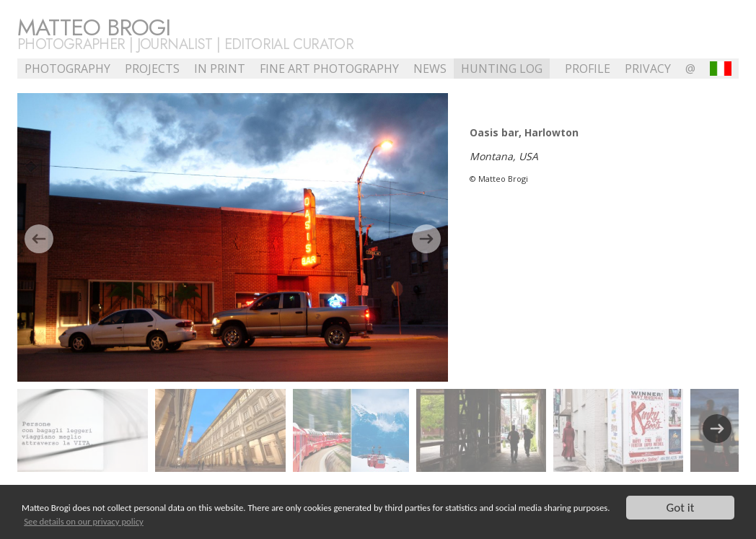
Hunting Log (502, 69)
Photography (67, 69)
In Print (220, 69)
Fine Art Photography (329, 69)
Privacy (648, 69)
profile (588, 69)
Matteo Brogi (94, 27)
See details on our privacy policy (84, 522)
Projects (152, 69)
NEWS (430, 69)
